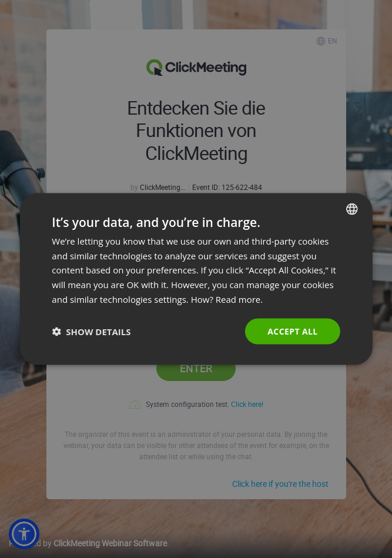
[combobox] (352, 209)
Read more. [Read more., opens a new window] (239, 299)
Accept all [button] (292, 331)
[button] (91, 332)
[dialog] (196, 279)
